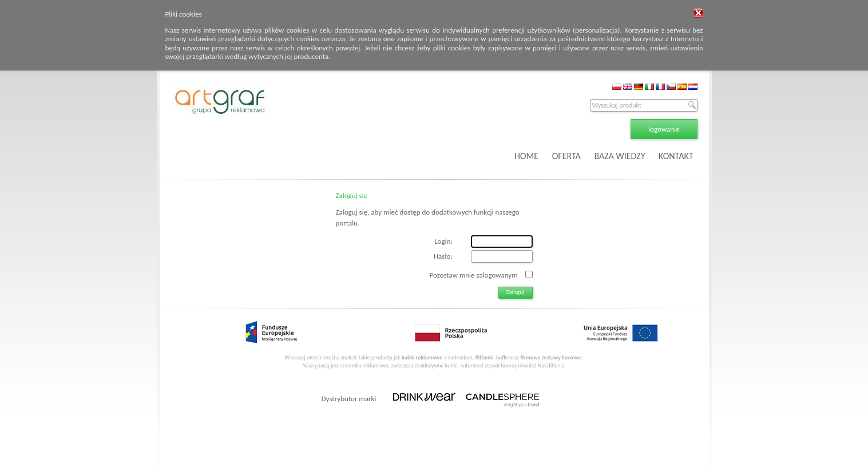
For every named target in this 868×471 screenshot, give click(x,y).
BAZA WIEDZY (619, 156)
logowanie (664, 129)
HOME (526, 156)
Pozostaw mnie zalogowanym (474, 274)
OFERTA (566, 156)
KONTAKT (676, 156)
